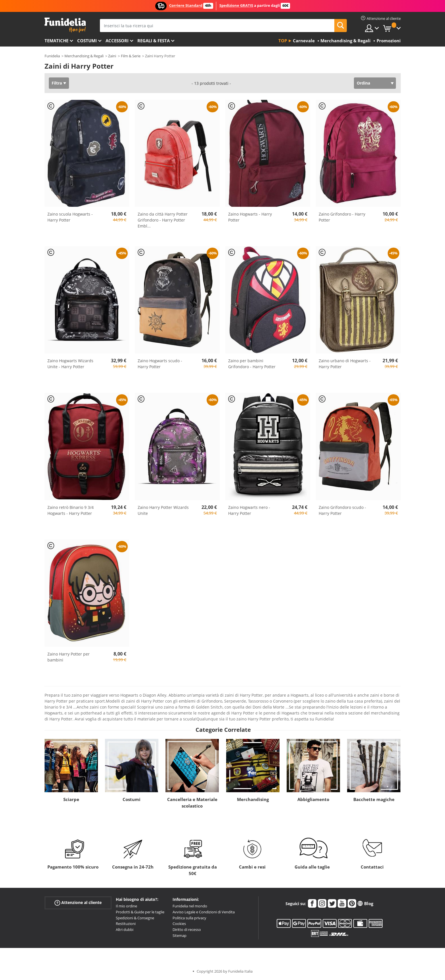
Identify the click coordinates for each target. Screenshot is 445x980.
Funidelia (52, 56)
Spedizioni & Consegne (135, 918)
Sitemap (180, 935)
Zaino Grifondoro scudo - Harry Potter (342, 510)
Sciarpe (71, 799)
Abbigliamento (313, 799)
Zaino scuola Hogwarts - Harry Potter (70, 217)
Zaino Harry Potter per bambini (69, 657)
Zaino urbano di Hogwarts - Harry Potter (345, 364)
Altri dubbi (125, 930)
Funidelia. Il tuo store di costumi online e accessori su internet (65, 25)
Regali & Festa (154, 41)
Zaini (112, 56)
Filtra (57, 83)
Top (283, 41)
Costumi (87, 41)
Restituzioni (126, 924)
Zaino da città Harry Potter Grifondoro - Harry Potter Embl (163, 220)
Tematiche (56, 41)
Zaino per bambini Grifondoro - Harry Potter (252, 364)
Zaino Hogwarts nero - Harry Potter (249, 510)
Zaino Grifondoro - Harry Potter (342, 217)
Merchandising (253, 799)
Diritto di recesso (187, 930)
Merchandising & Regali (84, 56)
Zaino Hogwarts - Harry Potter (250, 217)
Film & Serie (131, 56)
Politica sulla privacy (189, 918)
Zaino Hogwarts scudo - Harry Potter (160, 364)
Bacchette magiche (374, 799)
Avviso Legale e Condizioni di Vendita (204, 912)
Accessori (117, 41)
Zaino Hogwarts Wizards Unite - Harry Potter (70, 364)
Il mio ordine (126, 906)
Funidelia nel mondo (190, 906)
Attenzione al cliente (78, 903)
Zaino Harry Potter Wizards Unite (163, 510)
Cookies (179, 924)
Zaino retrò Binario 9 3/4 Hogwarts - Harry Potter (71, 510)
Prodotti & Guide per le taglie (140, 912)
